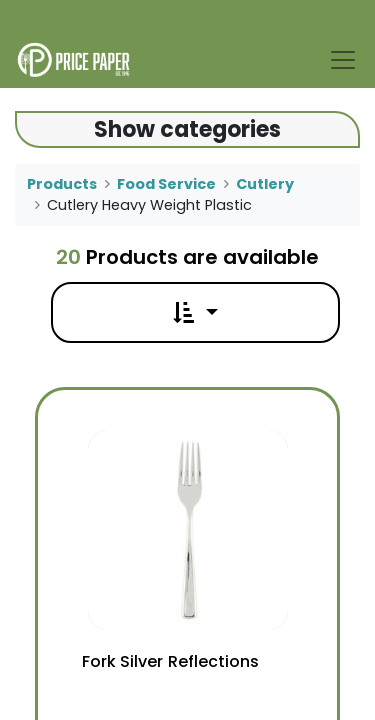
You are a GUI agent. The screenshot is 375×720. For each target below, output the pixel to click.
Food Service (166, 184)
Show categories (187, 129)
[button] (195, 312)
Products (62, 184)
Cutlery (265, 184)
